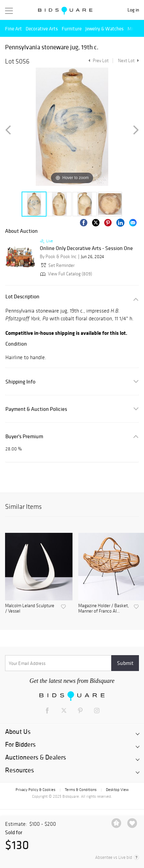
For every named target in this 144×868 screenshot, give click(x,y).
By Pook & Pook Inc (58, 257)
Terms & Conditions (81, 790)
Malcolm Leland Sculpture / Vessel (30, 609)
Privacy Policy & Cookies (35, 790)
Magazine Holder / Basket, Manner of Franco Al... (104, 609)
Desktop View (117, 790)
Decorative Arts (42, 29)
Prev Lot (98, 61)
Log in (133, 10)
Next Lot (128, 61)
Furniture (72, 29)
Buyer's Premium (24, 436)
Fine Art (13, 29)
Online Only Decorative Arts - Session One (86, 248)
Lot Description (22, 296)
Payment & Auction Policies (36, 409)
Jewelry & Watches (105, 29)
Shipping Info (20, 382)
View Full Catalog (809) (65, 274)
